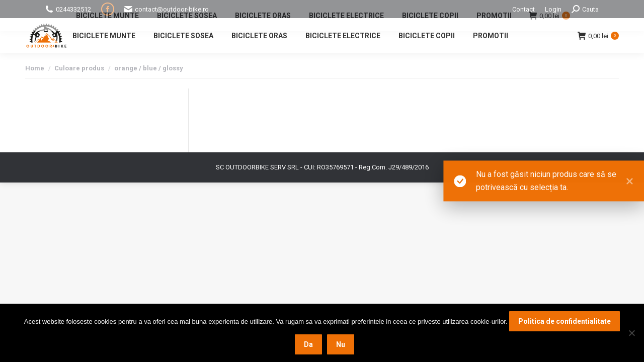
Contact (524, 9)
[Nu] (631, 333)
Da (308, 344)
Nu (341, 344)
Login (553, 9)
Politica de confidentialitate (565, 321)
